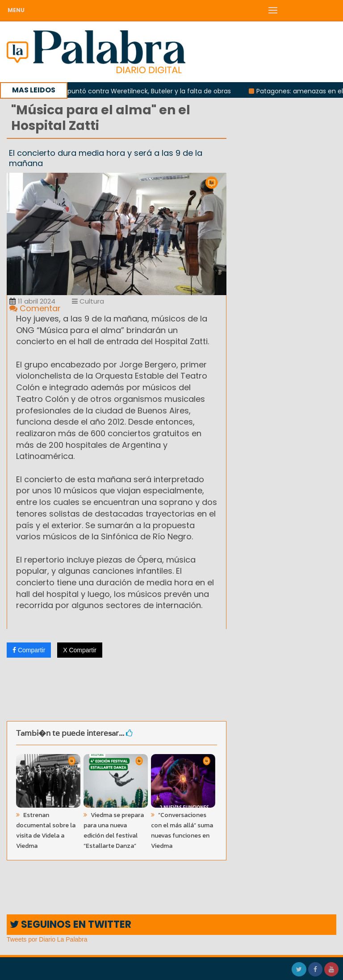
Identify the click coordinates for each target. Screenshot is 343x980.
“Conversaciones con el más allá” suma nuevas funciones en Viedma (182, 830)
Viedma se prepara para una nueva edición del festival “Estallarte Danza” (114, 830)
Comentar (35, 308)
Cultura (88, 301)
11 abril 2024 (32, 301)
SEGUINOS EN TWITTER (71, 924)
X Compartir (80, 650)
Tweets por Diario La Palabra (47, 939)
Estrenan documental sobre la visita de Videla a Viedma (46, 830)
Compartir (29, 650)
